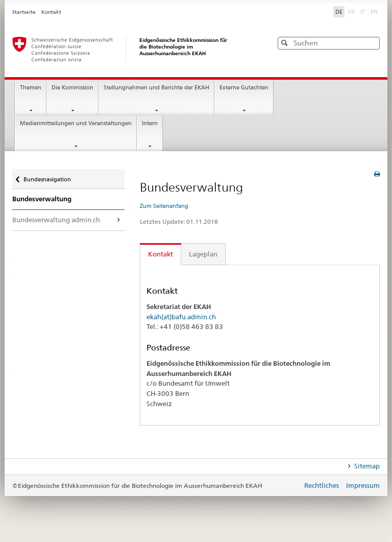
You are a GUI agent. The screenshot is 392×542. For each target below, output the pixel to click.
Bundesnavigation (47, 177)
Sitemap (366, 466)
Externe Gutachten (244, 88)
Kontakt (51, 12)
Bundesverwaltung (42, 199)
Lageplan (203, 254)
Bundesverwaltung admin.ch (56, 220)
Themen (31, 88)
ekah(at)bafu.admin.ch (181, 317)
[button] (371, 43)
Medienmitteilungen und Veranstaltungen (76, 123)
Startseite (24, 12)
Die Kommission (72, 88)
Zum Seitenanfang (164, 206)
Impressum (363, 485)
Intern (150, 123)
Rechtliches (322, 485)
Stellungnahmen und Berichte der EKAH (156, 88)
